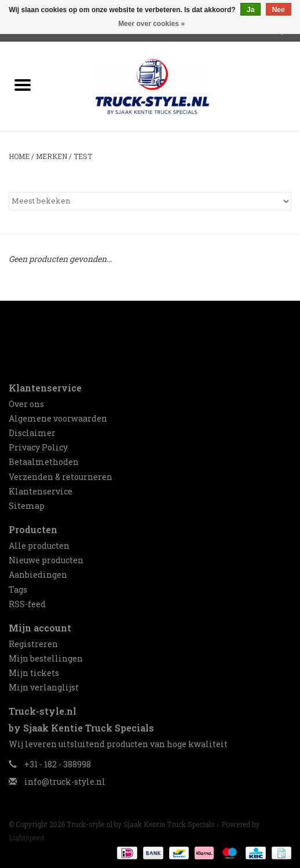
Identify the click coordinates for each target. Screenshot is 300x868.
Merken (52, 156)
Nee (279, 10)
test (83, 156)
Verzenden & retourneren (61, 477)
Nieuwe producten (46, 560)
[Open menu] (23, 84)
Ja (250, 10)
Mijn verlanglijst (44, 687)
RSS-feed (27, 604)
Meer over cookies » (151, 24)
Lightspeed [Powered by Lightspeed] (26, 837)
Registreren (33, 644)
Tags (18, 590)
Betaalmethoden (44, 462)
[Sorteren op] (150, 201)
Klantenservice (41, 491)
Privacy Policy (38, 447)
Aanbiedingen (38, 575)
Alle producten (39, 546)
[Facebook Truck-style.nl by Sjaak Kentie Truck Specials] (150, 336)
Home (19, 156)
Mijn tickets (34, 673)
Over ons (26, 404)
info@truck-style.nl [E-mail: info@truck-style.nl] (65, 782)
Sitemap (27, 506)
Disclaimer (32, 433)
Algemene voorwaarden (58, 418)
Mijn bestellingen (46, 658)
